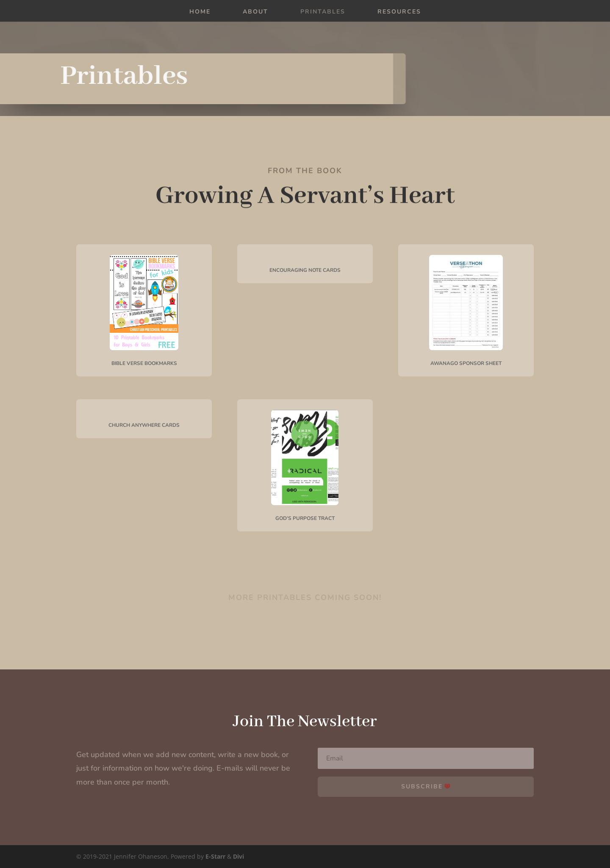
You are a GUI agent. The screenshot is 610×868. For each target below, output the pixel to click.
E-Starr (215, 856)
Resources (399, 12)
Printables (323, 12)
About (255, 12)
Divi (238, 856)
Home (200, 12)
